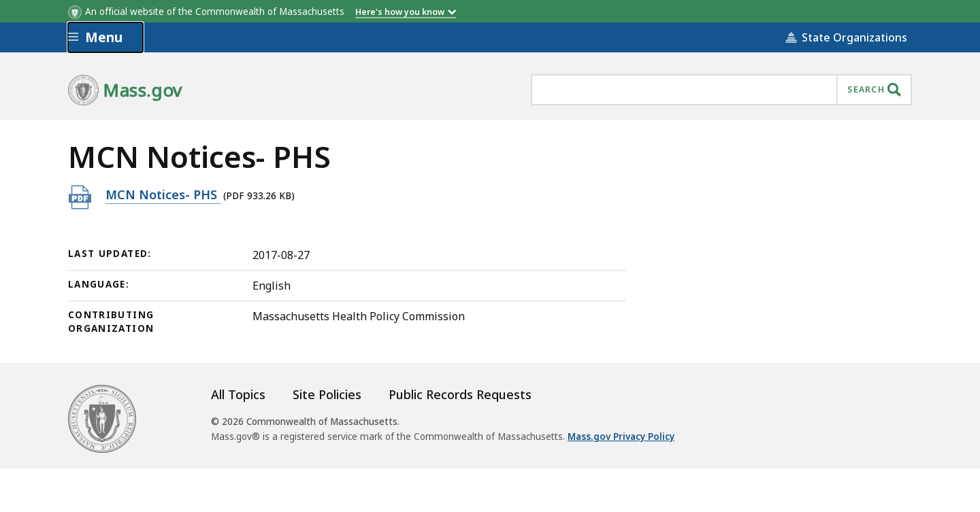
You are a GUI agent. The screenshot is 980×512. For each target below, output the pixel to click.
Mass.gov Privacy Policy (621, 437)
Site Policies (327, 394)
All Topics (238, 394)
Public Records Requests (460, 394)
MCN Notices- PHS (163, 194)
